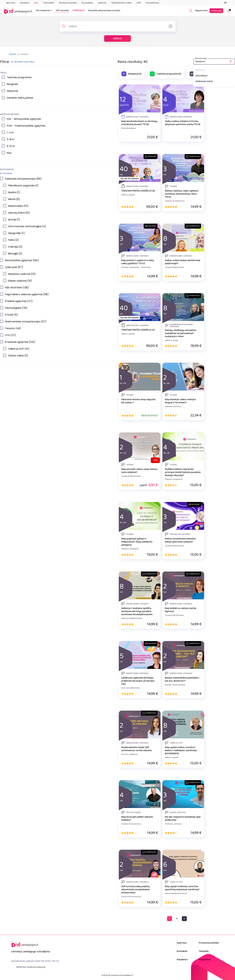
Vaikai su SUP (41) (19, 349)
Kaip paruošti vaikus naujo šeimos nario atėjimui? (140, 471)
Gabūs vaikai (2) (18, 356)
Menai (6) (14, 199)
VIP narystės (62, 11)
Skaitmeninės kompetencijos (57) (26, 322)
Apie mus (11, 3)
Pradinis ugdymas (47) (19, 301)
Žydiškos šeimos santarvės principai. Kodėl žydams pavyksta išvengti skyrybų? (183, 472)
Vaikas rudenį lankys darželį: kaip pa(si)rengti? (183, 262)
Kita (9, 153)
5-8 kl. (11, 139)
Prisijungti (216, 11)
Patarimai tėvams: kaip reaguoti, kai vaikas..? (139, 401)
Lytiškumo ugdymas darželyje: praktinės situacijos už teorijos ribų (138, 681)
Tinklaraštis (49, 3)
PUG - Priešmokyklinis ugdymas (26, 126)
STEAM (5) (11, 315)
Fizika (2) (14, 240)
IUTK (139, 3)
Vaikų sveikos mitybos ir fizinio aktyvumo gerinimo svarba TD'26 (183, 123)
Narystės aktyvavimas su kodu (104, 11)
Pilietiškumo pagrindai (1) (23, 186)
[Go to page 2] (177, 919)
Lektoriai (102, 3)
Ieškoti (117, 38)
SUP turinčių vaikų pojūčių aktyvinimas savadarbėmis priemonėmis (136, 890)
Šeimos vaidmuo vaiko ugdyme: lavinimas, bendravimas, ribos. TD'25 (182, 194)
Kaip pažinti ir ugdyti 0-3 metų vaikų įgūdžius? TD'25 (138, 262)
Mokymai (12, 91)
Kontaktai (25, 3)
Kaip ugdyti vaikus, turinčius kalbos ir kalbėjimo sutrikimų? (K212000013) (181, 750)
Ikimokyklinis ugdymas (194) (22, 260)
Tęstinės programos (19, 77)
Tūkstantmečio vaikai (121, 3)
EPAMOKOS (79, 11)
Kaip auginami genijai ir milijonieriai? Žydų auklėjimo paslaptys (137, 542)
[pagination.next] (184, 919)
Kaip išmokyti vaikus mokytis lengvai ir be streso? (180, 401)
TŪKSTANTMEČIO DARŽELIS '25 (138, 330)
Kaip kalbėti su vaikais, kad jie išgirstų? (181, 610)
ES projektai (87, 3)
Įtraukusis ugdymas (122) (20, 342)
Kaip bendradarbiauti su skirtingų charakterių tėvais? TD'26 (139, 123)
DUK (36, 3)
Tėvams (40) (13, 328)
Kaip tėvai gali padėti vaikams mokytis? (137, 818)
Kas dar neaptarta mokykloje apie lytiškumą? (183, 818)
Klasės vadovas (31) (20, 281)
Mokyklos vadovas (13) (22, 274)
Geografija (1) (16, 233)
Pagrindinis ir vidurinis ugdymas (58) (27, 294)
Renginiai (12, 84)
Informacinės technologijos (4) (27, 226)
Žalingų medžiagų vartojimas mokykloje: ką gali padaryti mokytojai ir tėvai (181, 333)
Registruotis (201, 11)
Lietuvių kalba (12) (19, 213)
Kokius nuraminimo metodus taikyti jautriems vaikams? (180, 540)
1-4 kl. (10, 133)
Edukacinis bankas (68, 3)
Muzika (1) (14, 192)
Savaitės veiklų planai (20, 98)
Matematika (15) (18, 206)
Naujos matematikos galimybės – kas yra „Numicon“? (183, 679)
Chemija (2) (15, 247)
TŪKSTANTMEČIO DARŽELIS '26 (138, 191)
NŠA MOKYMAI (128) (17, 288)
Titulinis (13, 54)
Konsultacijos (152, 3)
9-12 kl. (11, 146)
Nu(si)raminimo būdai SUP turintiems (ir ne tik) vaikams (137, 749)
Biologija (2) (15, 254)
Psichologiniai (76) (16, 308)
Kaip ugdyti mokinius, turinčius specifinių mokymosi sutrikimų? (182, 888)
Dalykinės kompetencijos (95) (23, 179)
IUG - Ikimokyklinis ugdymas (24, 119)
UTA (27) (10, 335)
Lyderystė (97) (14, 267)
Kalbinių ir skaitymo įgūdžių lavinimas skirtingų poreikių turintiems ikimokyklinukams (137, 611)
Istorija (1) (14, 220)
